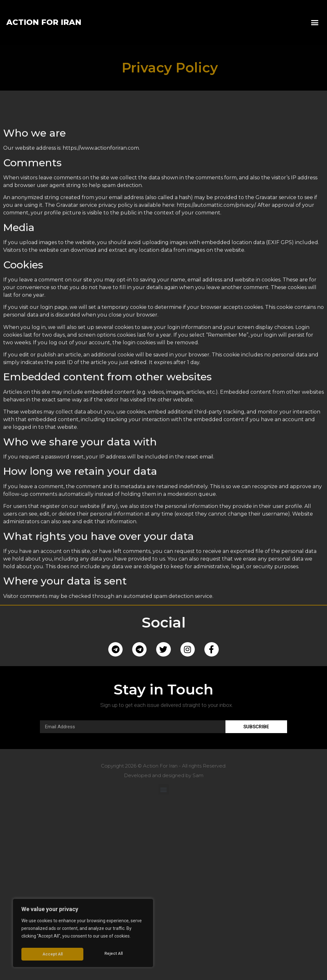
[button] (315, 22)
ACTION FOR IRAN (44, 22)
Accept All (114, 954)
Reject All (51, 954)
